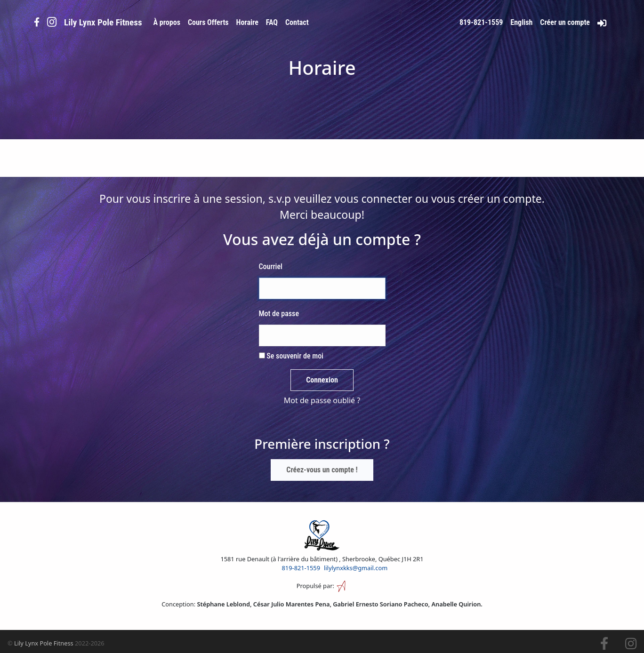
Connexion (322, 380)
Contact (297, 22)
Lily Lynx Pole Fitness (44, 643)
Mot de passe (279, 314)
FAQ (272, 22)
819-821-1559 (481, 22)
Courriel (271, 267)
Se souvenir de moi (291, 356)
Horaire (247, 22)
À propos (167, 22)
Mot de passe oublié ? (322, 400)
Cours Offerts (208, 22)
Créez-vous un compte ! (322, 470)
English (521, 22)
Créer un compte (565, 22)
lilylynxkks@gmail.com (356, 568)
